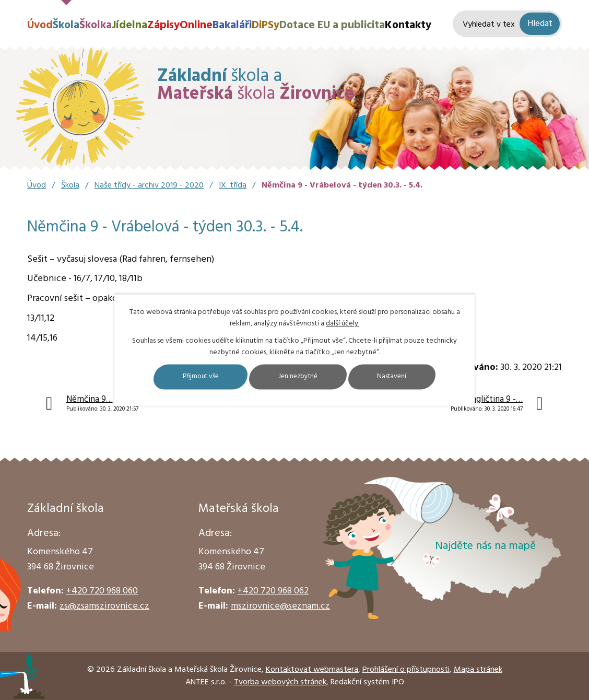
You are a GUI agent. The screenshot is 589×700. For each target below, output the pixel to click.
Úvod (40, 25)
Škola (66, 25)
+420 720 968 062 (273, 591)
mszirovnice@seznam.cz (280, 606)
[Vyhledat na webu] (507, 24)
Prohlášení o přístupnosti (406, 670)
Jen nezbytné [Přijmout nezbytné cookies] (299, 377)
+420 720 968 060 (102, 591)
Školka (96, 25)
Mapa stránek (478, 670)
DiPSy (266, 25)
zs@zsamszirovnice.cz (104, 606)
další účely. (343, 324)
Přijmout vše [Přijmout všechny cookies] (191, 377)
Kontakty (408, 25)
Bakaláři (232, 25)
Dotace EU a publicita (332, 25)
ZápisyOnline (180, 25)
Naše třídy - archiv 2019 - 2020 (149, 185)
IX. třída (233, 185)
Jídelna (129, 25)
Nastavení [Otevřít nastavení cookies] (403, 377)
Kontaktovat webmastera (312, 670)
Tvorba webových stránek (280, 682)
